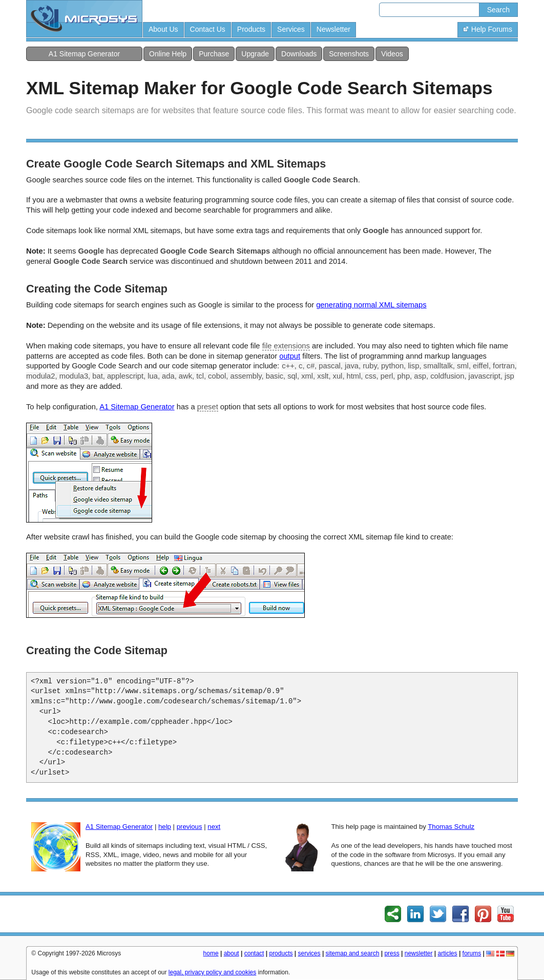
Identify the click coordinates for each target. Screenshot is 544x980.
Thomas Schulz (451, 827)
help (165, 827)
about (232, 953)
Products (251, 29)
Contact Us (208, 29)
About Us (163, 29)
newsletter (419, 953)
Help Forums (488, 29)
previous (190, 827)
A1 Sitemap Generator (84, 54)
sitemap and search (353, 953)
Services (291, 29)
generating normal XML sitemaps (371, 305)
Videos (392, 54)
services (309, 953)
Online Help (168, 54)
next (214, 827)
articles (448, 953)
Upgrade (255, 54)
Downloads (299, 54)
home (211, 953)
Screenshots (349, 54)
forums (472, 953)
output (290, 356)
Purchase (214, 54)
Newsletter (333, 29)
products (281, 953)
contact (254, 953)
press (392, 953)
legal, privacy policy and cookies (212, 972)
